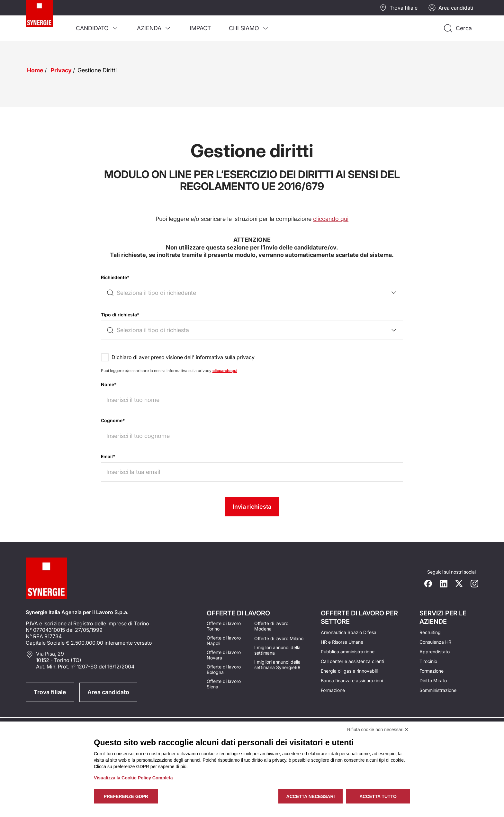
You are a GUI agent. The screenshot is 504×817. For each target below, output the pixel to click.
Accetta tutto (378, 796)
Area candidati (451, 8)
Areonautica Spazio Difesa (349, 632)
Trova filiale (398, 8)
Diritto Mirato (433, 681)
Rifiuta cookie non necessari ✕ (378, 730)
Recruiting (430, 632)
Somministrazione (438, 690)
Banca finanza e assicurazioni (352, 681)
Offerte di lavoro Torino (224, 626)
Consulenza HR (435, 642)
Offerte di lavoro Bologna (224, 669)
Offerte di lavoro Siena (224, 684)
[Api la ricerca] (457, 28)
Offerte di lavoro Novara (224, 655)
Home (35, 70)
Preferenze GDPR (126, 796)
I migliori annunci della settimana (277, 650)
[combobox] (252, 293)
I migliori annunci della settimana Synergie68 (277, 665)
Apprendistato (435, 652)
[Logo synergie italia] (46, 21)
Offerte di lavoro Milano (279, 638)
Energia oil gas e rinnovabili (349, 671)
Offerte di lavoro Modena (271, 626)
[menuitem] (97, 28)
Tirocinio (428, 661)
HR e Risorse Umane (342, 642)
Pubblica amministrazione (348, 652)
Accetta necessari (311, 796)
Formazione (333, 690)
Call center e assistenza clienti (352, 661)
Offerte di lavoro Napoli (224, 640)
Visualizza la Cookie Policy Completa (133, 778)
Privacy (61, 70)
